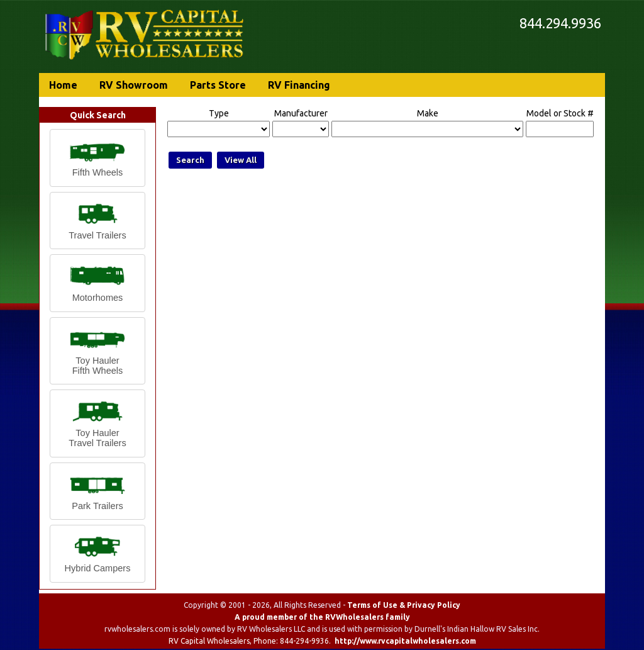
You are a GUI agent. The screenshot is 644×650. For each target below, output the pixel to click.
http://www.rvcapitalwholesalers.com (405, 641)
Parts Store (218, 85)
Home (63, 85)
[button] (97, 158)
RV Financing (299, 85)
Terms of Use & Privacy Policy (404, 605)
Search (190, 160)
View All (241, 160)
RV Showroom (134, 85)
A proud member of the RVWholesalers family (322, 617)
